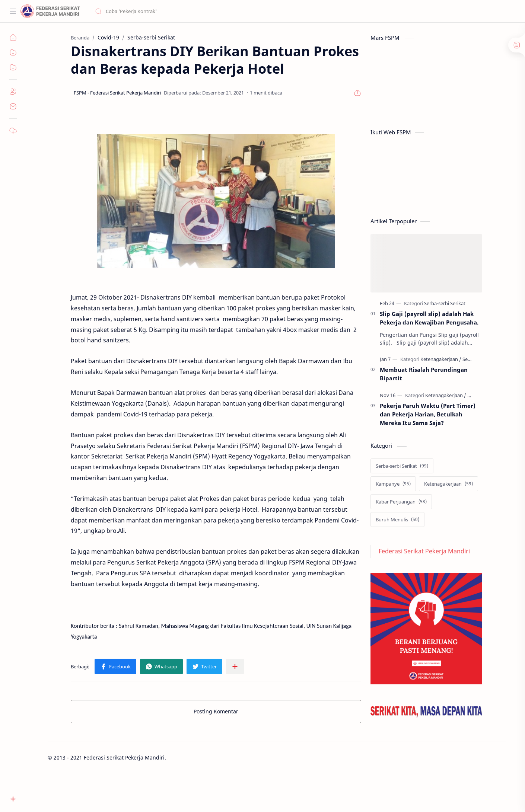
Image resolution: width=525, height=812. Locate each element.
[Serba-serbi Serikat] (445, 303)
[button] (115, 666)
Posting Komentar (216, 711)
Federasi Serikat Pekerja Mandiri (424, 551)
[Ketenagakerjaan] (441, 359)
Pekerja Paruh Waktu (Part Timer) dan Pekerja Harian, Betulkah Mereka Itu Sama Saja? (428, 414)
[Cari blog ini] (155, 11)
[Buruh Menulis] (397, 520)
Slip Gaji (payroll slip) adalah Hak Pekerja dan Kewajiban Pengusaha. (429, 318)
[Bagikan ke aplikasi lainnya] (235, 666)
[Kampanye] (393, 484)
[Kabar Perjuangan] (401, 502)
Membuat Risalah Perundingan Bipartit (424, 374)
